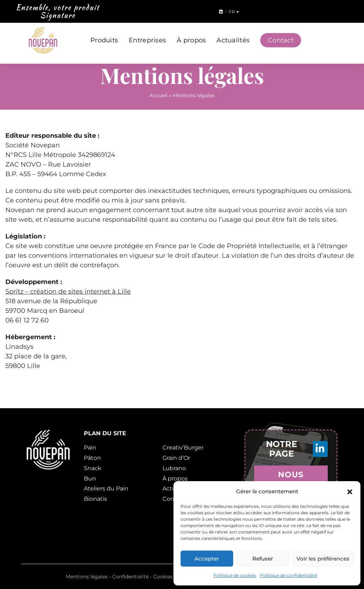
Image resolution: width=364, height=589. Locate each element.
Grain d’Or (176, 458)
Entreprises (147, 35)
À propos (191, 35)
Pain (90, 448)
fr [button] (352, 12)
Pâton (92, 458)
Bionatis (95, 499)
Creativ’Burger (183, 448)
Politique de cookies (235, 575)
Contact (281, 35)
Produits (104, 35)
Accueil (158, 95)
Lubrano (174, 468)
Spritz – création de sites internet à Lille (68, 291)
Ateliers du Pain (106, 488)
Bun (90, 478)
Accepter (207, 559)
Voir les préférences (323, 559)
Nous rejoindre (291, 479)
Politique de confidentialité (288, 575)
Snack (93, 468)
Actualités (233, 35)
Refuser (263, 559)
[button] (350, 491)
